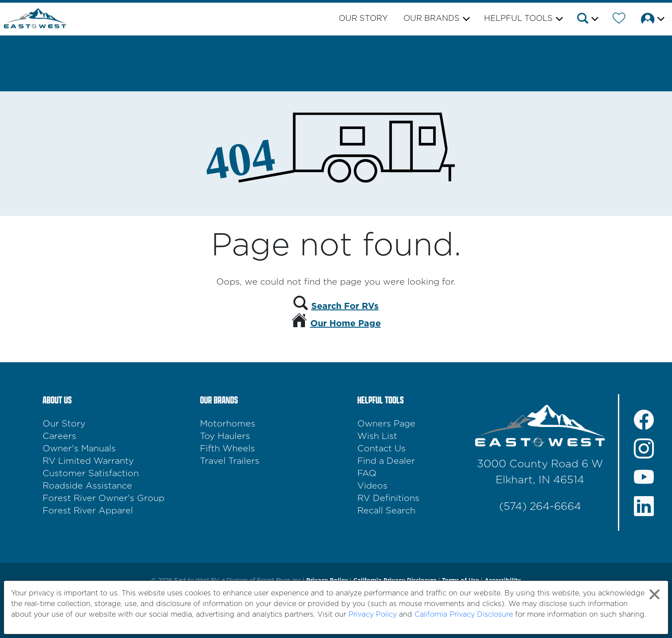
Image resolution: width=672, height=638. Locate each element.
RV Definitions (388, 498)
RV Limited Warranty (88, 461)
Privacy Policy (373, 615)
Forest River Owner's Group (104, 498)
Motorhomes (228, 424)
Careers (59, 436)
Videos (372, 486)
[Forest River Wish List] (619, 20)
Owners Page (386, 424)
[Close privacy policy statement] (654, 594)
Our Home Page (346, 324)
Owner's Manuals (79, 449)
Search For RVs (345, 306)
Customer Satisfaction (91, 474)
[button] (587, 20)
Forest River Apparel (88, 511)
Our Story (363, 19)
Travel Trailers (230, 461)
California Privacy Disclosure (464, 615)
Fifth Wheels (227, 449)
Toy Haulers (225, 436)
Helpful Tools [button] (518, 19)
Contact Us (381, 449)
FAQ (367, 474)
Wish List (377, 436)
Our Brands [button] (432, 19)
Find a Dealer (386, 461)
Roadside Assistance (87, 486)
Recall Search (386, 511)
